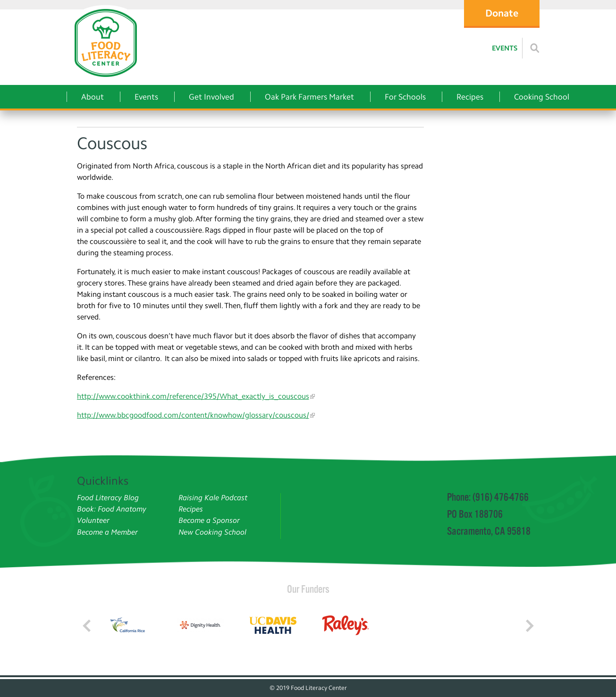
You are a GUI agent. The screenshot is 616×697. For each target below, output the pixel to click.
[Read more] (535, 48)
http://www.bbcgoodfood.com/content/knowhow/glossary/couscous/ (193, 415)
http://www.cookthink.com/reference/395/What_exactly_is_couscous (193, 396)
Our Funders (308, 589)
